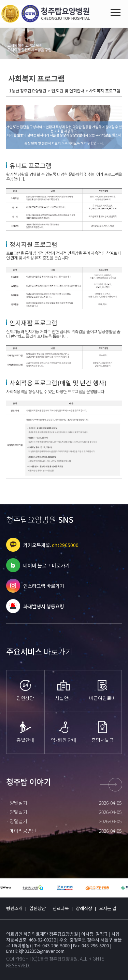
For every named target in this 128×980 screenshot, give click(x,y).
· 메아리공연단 (21, 831)
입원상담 (38, 908)
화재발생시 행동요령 (44, 606)
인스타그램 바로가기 (44, 586)
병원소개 (14, 908)
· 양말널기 (17, 803)
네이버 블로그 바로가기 (46, 565)
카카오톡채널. (51, 545)
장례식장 (84, 908)
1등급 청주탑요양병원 (58, 959)
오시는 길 (108, 908)
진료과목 (61, 908)
